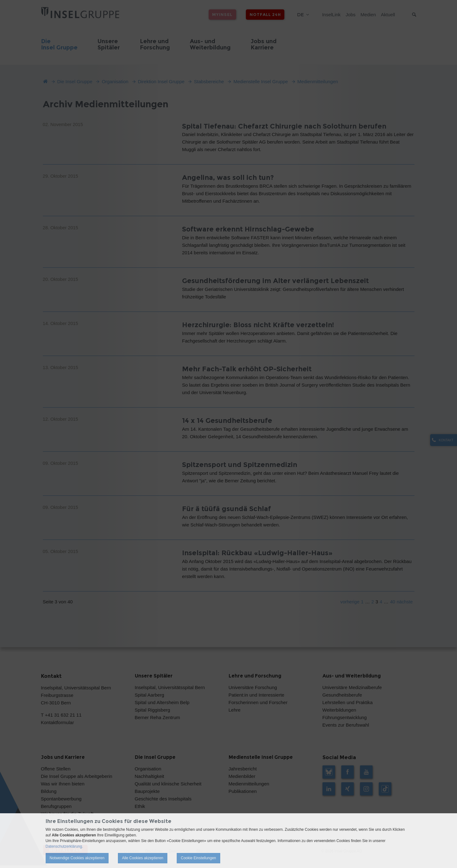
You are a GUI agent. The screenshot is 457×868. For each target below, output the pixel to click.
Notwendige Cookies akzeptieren (77, 858)
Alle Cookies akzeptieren (143, 858)
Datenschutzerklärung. (64, 846)
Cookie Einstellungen (198, 858)
